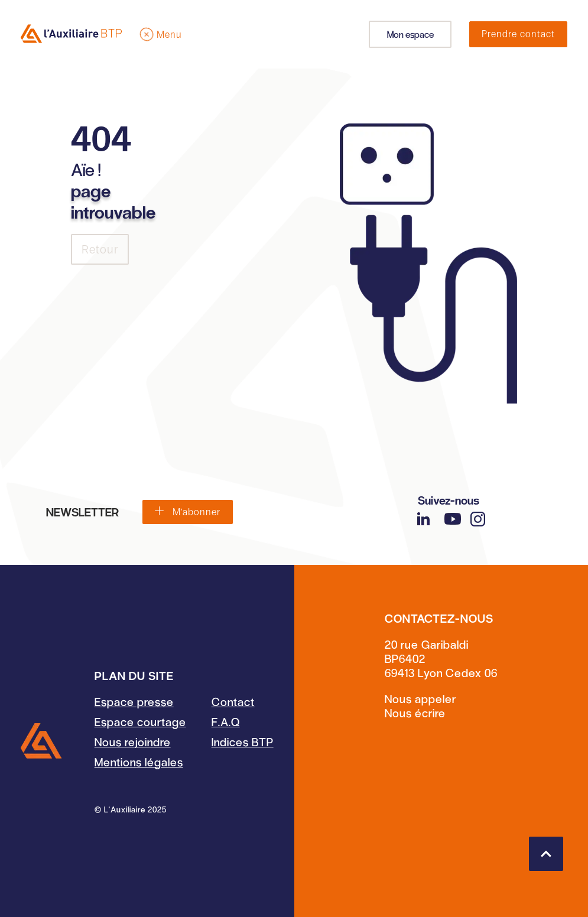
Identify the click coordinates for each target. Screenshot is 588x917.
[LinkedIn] (423, 519)
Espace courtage (140, 721)
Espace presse (134, 701)
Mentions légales (139, 762)
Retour (100, 249)
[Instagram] (478, 519)
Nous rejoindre (133, 742)
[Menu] (161, 34)
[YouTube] (453, 519)
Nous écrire (415, 713)
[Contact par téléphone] (441, 698)
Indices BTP (243, 742)
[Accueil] (41, 741)
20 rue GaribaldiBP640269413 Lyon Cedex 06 (441, 658)
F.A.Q (226, 721)
